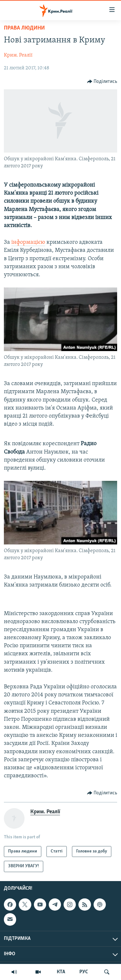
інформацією (28, 242)
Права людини (24, 28)
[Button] (102, 82)
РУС (84, 972)
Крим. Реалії (18, 55)
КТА (61, 972)
